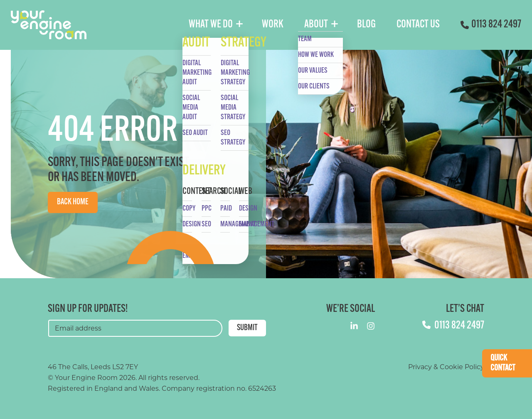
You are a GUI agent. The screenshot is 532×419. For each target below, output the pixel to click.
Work (273, 25)
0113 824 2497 (491, 25)
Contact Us (418, 25)
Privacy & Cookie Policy (446, 367)
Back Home (73, 202)
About (316, 25)
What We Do (211, 25)
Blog (366, 25)
